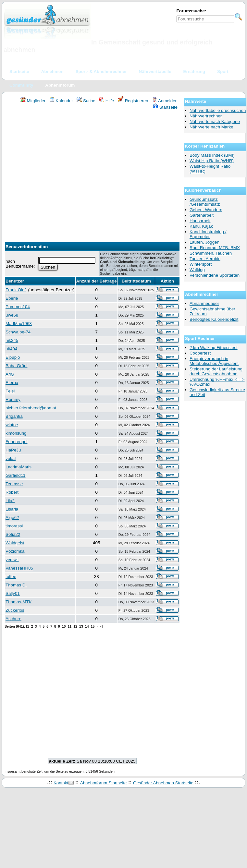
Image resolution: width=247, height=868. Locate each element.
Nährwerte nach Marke (211, 127)
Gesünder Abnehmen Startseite (163, 783)
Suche (86, 101)
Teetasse (14, 484)
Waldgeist (15, 543)
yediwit (12, 560)
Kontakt (61, 783)
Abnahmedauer (204, 303)
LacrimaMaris (19, 467)
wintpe (12, 425)
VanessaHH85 (19, 568)
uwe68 (12, 315)
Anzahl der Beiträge (97, 281)
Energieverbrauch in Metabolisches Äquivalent (214, 361)
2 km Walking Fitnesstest (214, 348)
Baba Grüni (16, 366)
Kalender (61, 101)
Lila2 (10, 501)
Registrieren (133, 101)
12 (75, 626)
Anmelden (165, 101)
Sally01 (13, 593)
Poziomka (15, 551)
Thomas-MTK (19, 602)
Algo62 (12, 518)
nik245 (12, 340)
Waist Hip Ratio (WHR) (212, 161)
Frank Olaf (16, 290)
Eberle (12, 298)
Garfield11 (16, 475)
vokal (11, 458)
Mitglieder (33, 101)
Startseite (165, 107)
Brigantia (14, 416)
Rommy (13, 399)
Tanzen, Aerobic (205, 259)
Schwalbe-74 (18, 332)
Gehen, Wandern (206, 210)
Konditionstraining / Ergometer (208, 234)
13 (81, 626)
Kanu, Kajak (201, 226)
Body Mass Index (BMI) (212, 155)
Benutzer (15, 281)
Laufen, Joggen (204, 242)
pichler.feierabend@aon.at (31, 408)
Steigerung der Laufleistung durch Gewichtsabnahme (216, 371)
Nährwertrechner (206, 116)
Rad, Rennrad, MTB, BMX (215, 248)
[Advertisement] (61, 174)
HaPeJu (13, 450)
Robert (12, 492)
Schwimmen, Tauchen (211, 253)
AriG (10, 374)
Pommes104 (18, 307)
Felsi (10, 391)
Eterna (12, 383)
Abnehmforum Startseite (104, 783)
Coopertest (200, 353)
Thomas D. (16, 585)
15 (93, 626)
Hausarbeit (200, 221)
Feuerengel (16, 442)
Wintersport (201, 264)
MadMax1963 (19, 324)
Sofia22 (13, 534)
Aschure (13, 619)
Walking (197, 270)
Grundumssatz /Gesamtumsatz (205, 202)
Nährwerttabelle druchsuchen (218, 110)
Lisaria (12, 509)
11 (69, 626)
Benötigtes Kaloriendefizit (214, 319)
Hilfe (106, 101)
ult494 (11, 349)
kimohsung (16, 433)
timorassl (14, 526)
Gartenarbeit (202, 215)
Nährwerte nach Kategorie (215, 121)
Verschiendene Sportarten (215, 275)
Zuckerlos (15, 610)
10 (64, 626)
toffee (11, 577)
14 (87, 626)
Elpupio (13, 357)
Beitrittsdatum (136, 281)
